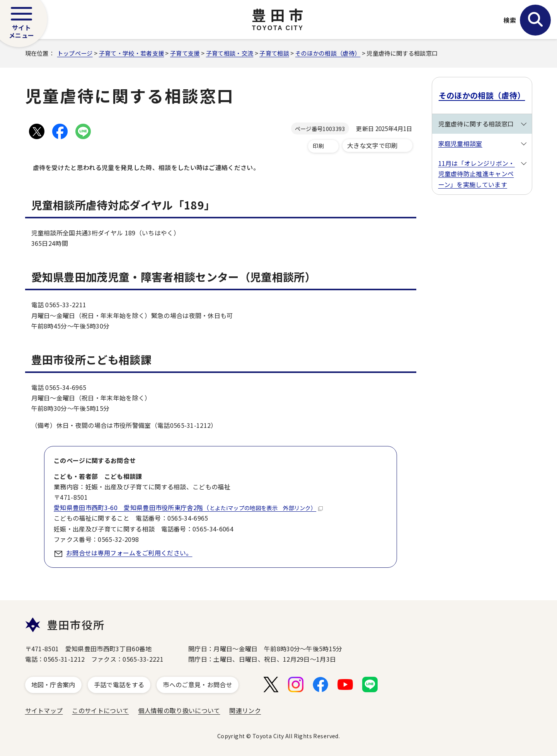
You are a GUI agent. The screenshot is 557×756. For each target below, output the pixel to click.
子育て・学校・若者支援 (132, 53)
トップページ (75, 53)
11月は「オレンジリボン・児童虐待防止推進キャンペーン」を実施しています (477, 174)
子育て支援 (185, 53)
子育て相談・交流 (230, 53)
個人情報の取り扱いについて (179, 710)
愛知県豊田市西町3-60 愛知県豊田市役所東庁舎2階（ (188, 507)
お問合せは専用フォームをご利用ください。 (129, 553)
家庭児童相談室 (460, 143)
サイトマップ (44, 710)
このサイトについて (100, 710)
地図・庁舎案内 (53, 684)
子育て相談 (274, 53)
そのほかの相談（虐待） (328, 53)
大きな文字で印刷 (372, 145)
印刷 (318, 146)
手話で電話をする (119, 684)
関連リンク (245, 710)
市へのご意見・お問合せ (198, 684)
